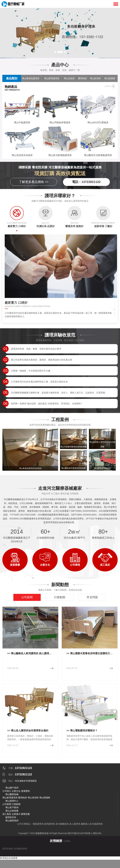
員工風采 (7, 814)
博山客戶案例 (12, 807)
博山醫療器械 (12, 794)
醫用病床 (23, 798)
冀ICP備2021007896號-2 (80, 833)
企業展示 (16, 814)
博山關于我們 (12, 788)
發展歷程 (25, 791)
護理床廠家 (8, 849)
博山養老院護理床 (31, 78)
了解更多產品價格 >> (34, 182)
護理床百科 (11, 817)
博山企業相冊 (12, 811)
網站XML (97, 833)
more (107, 86)
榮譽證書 (25, 814)
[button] (55, 52)
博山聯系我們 (12, 821)
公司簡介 (7, 791)
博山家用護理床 (52, 78)
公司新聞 (7, 804)
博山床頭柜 (33, 798)
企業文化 (16, 791)
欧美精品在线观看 (9, 858)
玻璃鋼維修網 (20, 849)
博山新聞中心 (12, 801)
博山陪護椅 (45, 798)
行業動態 (16, 804)
